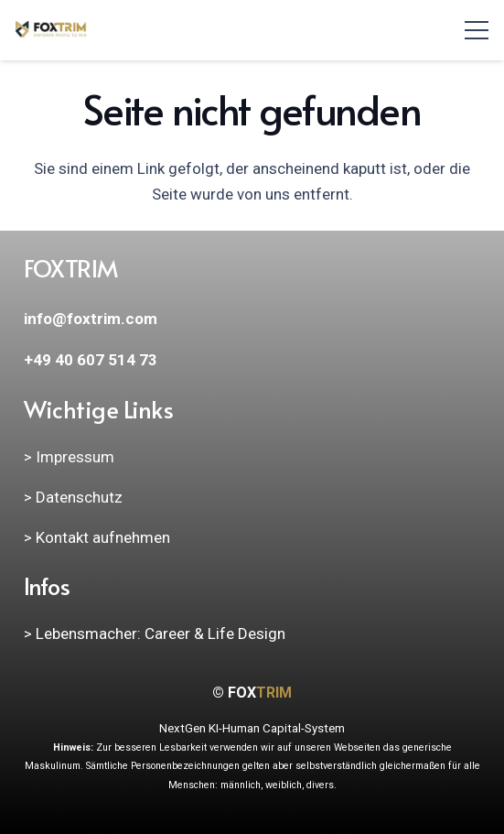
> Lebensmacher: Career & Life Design (155, 634)
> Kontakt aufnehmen (97, 537)
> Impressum (69, 457)
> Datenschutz (73, 497)
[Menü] (476, 30)
